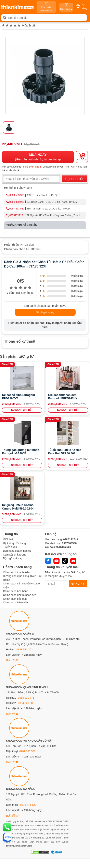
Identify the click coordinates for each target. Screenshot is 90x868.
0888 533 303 (17, 195)
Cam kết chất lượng (15, 555)
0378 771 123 (28, 805)
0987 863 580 (17, 209)
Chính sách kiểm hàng (16, 602)
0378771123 (16, 215)
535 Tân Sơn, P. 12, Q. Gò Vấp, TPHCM (48, 209)
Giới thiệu (9, 539)
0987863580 (69, 543)
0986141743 (70, 539)
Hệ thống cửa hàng (14, 543)
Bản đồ (12, 660)
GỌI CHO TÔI (74, 179)
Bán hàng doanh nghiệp (17, 551)
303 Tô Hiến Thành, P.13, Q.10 (43, 195)
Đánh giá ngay (45, 312)
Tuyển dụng (10, 547)
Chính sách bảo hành (16, 591)
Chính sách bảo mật (15, 599)
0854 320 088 (17, 202)
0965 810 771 (26, 698)
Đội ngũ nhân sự (13, 558)
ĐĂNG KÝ (78, 584)
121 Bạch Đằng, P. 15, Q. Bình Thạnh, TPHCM (52, 202)
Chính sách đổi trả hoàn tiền (20, 595)
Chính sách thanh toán (16, 572)
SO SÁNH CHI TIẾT (22, 410)
